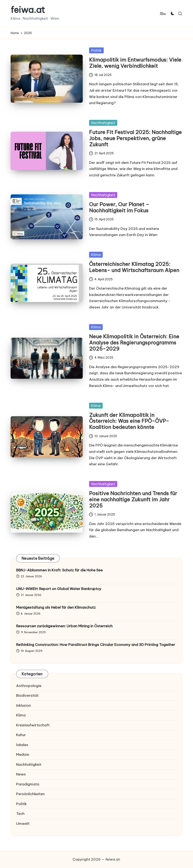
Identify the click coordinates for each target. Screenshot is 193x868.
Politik (96, 50)
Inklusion (24, 705)
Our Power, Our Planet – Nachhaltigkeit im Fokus (119, 207)
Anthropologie (29, 686)
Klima (96, 255)
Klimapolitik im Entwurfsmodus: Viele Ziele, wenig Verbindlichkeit (135, 63)
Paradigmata (28, 784)
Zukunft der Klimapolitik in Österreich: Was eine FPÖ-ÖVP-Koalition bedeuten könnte (129, 421)
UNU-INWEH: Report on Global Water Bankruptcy (59, 589)
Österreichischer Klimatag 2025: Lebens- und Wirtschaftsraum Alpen (134, 267)
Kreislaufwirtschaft (33, 725)
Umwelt (23, 824)
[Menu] (163, 14)
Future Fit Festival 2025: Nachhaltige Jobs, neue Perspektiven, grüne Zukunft (135, 138)
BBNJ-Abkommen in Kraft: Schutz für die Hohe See (59, 570)
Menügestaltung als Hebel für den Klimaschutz (56, 607)
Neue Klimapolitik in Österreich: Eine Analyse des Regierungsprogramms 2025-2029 (134, 343)
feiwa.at (28, 10)
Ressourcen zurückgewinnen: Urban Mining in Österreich (64, 626)
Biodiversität (27, 695)
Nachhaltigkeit (103, 123)
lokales (22, 745)
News (21, 774)
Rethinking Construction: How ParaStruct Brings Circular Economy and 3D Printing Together (96, 645)
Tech (20, 814)
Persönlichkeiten (30, 794)
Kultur (21, 735)
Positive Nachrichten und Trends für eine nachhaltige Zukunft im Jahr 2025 (133, 499)
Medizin (23, 755)
